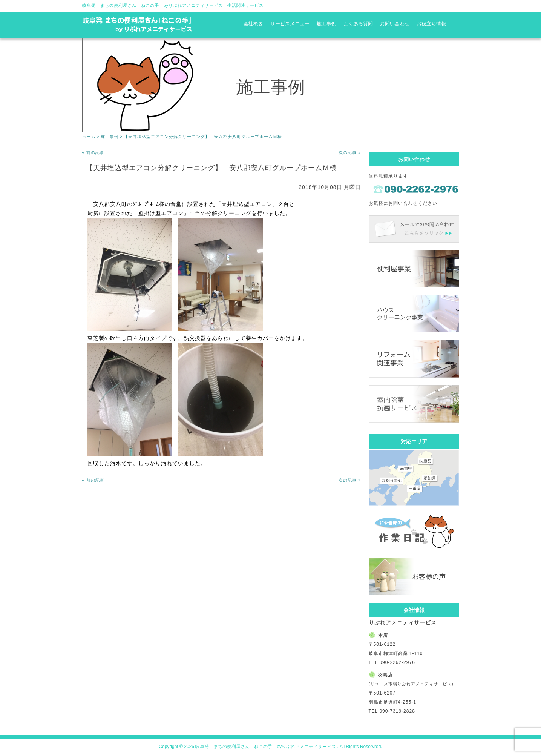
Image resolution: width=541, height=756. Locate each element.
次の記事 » (350, 152)
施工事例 (326, 24)
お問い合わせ (395, 24)
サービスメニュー (290, 24)
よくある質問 (358, 24)
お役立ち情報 (431, 24)
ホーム (89, 137)
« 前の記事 (93, 152)
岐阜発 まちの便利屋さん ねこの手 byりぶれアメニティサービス (153, 5)
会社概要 (253, 24)
